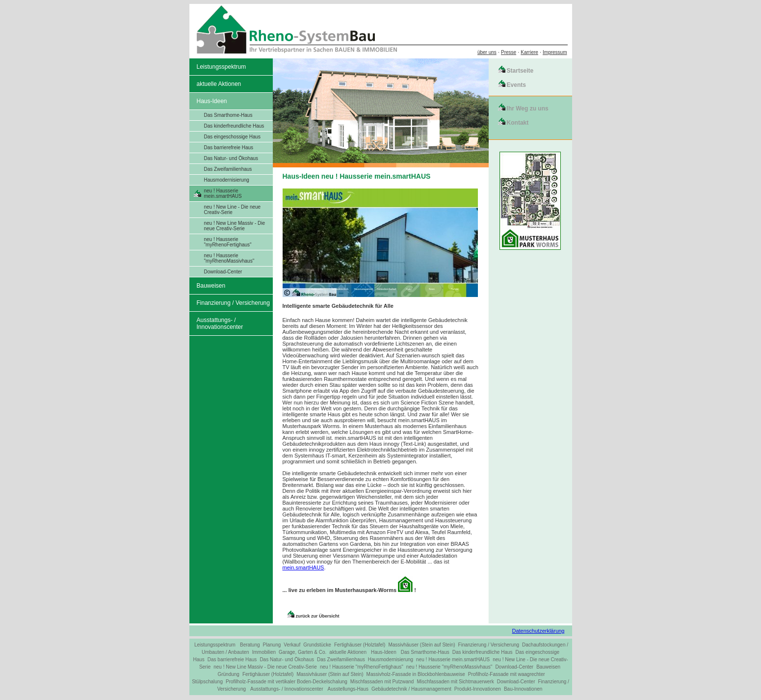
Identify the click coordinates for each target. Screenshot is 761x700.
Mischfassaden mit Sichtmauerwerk (455, 682)
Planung (272, 645)
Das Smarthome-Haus (228, 115)
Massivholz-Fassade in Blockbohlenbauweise (416, 674)
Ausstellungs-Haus (348, 689)
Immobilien (264, 652)
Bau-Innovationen (523, 689)
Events (516, 85)
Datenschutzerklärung (538, 631)
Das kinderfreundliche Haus (234, 126)
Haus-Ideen (212, 101)
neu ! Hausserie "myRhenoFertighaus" (228, 242)
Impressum (555, 52)
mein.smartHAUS (303, 567)
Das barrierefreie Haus (229, 148)
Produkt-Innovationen (478, 689)
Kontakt (518, 123)
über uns (487, 52)
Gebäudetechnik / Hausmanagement (411, 689)
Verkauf (292, 645)
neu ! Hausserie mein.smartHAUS (223, 193)
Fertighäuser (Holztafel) (360, 645)
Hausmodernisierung (227, 180)
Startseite (520, 71)
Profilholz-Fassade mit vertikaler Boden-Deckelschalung (287, 682)
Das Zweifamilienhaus (228, 169)
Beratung (250, 645)
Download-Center (223, 272)
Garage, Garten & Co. (302, 652)
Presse (509, 52)
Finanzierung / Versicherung (233, 303)
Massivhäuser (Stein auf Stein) (421, 645)
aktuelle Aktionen (219, 84)
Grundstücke (317, 645)
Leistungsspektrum (222, 67)
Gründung (228, 674)
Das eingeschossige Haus (233, 137)
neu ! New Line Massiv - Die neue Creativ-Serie (235, 226)
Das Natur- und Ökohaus (231, 158)
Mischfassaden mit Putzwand (382, 682)
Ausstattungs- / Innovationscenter (220, 323)
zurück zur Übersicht (318, 616)
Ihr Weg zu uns (528, 108)
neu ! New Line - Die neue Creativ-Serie (233, 210)
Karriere (529, 52)
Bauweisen (211, 286)
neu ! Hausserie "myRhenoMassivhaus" (229, 258)
